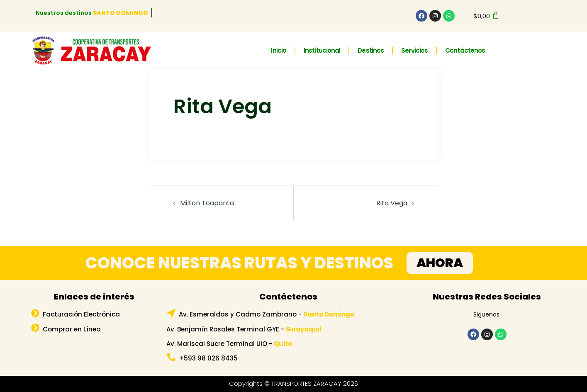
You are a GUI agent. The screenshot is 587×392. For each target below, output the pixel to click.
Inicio (279, 50)
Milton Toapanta (207, 203)
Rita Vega (392, 203)
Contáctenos (465, 50)
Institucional (322, 50)
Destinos (371, 50)
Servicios (414, 50)
